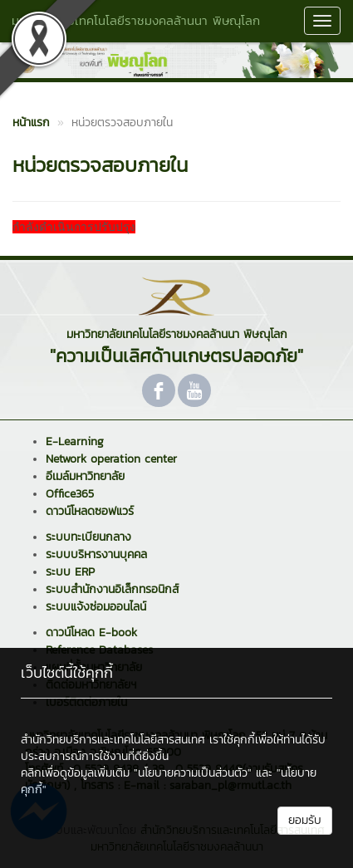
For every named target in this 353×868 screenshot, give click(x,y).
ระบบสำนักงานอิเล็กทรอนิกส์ (112, 589)
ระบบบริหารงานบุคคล (96, 554)
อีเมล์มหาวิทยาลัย (85, 476)
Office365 (70, 494)
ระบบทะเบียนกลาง (88, 537)
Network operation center (111, 459)
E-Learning (75, 441)
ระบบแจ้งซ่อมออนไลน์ (96, 607)
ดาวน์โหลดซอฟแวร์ (90, 511)
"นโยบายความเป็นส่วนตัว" (193, 773)
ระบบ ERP (70, 572)
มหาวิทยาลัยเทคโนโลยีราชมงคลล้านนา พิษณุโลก (136, 20)
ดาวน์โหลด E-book (91, 633)
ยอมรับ (305, 820)
